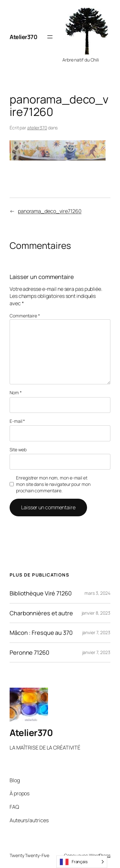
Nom (16, 393)
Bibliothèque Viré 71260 (41, 593)
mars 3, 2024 (97, 593)
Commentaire (25, 316)
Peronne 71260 (29, 652)
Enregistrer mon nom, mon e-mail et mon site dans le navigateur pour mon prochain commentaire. (53, 484)
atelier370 (37, 128)
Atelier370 (23, 37)
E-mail (17, 421)
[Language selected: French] (82, 862)
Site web (18, 450)
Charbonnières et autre (41, 613)
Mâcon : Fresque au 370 (41, 633)
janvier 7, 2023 (96, 632)
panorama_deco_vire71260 (50, 211)
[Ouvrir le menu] (50, 37)
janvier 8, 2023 (96, 613)
